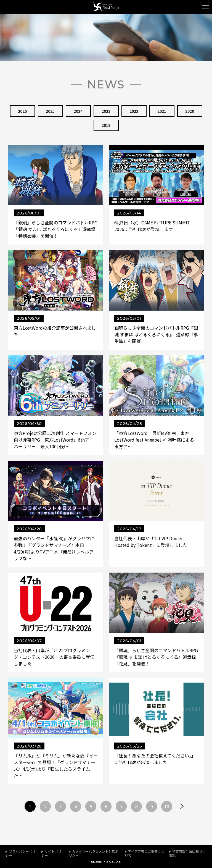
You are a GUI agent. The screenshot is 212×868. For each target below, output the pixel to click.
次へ (182, 806)
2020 (190, 111)
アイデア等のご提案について (145, 853)
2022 (134, 111)
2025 (50, 111)
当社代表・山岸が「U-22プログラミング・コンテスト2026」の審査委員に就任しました (54, 657)
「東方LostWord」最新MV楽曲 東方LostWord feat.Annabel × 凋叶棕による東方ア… (154, 440)
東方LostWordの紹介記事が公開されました (55, 331)
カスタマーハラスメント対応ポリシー (94, 853)
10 (167, 806)
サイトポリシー (51, 853)
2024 (78, 111)
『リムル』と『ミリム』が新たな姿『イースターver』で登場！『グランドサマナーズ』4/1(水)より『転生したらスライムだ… (56, 765)
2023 (106, 111)
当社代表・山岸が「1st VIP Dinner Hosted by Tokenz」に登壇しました (151, 542)
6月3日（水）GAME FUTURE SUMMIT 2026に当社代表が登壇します (152, 226)
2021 (162, 111)
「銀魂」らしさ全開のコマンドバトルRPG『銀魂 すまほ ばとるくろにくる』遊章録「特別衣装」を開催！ (56, 229)
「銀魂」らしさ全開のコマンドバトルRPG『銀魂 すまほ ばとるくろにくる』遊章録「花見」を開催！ (156, 657)
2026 (22, 111)
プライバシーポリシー (20, 853)
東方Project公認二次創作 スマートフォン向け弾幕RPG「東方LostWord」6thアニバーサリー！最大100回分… (55, 440)
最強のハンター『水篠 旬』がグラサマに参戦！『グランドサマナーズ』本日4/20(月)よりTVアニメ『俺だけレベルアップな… (54, 548)
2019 (106, 125)
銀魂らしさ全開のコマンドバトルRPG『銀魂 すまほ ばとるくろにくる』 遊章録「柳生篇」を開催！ (156, 334)
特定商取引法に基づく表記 (187, 853)
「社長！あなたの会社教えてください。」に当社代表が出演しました (155, 759)
